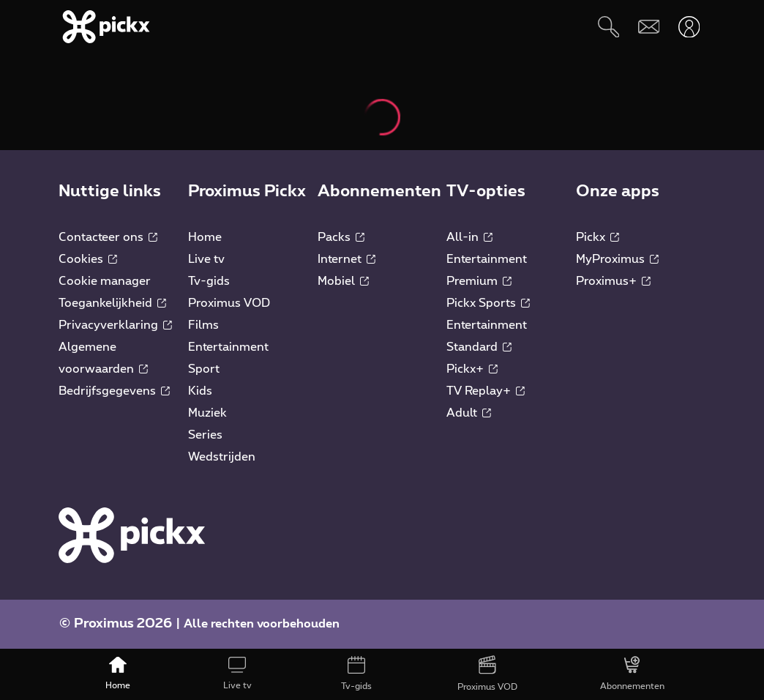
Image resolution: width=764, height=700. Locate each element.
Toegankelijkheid (112, 303)
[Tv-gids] (357, 674)
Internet (347, 259)
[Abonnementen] (632, 674)
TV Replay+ (486, 391)
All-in (469, 237)
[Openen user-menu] (689, 27)
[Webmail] (649, 27)
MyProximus (617, 259)
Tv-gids (209, 281)
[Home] (118, 674)
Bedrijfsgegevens (114, 391)
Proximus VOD (229, 303)
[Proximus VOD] (487, 674)
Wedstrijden (222, 457)
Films (203, 325)
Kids (200, 391)
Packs (341, 237)
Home (205, 237)
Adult (469, 413)
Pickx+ (472, 369)
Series (205, 435)
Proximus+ (613, 281)
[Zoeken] (608, 27)
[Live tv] (237, 674)
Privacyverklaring (115, 325)
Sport (204, 369)
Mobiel (343, 281)
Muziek (207, 413)
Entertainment (228, 347)
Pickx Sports (488, 303)
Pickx (598, 237)
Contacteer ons (108, 237)
